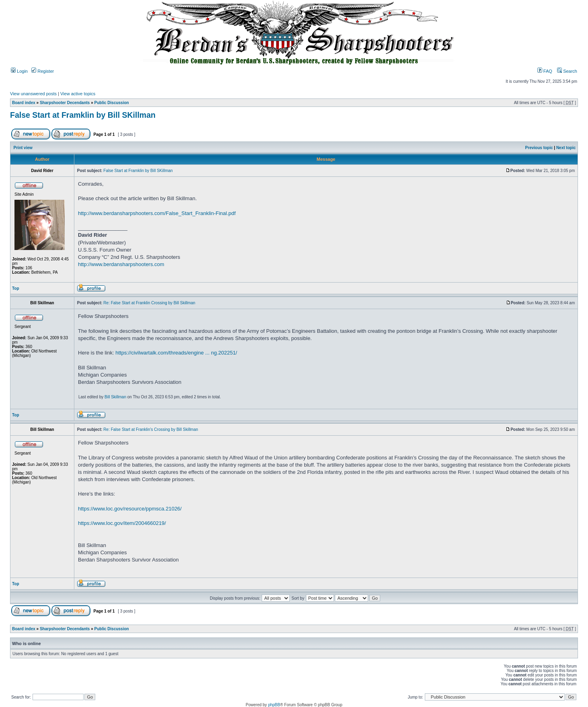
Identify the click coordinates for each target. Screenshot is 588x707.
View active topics (78, 94)
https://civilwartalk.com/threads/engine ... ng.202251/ (176, 353)
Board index (24, 103)
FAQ (545, 71)
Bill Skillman (115, 397)
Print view (23, 148)
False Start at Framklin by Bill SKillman (83, 115)
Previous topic (539, 148)
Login (19, 71)
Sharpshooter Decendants (65, 103)
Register (43, 71)
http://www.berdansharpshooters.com (121, 264)
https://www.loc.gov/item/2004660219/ (122, 523)
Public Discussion (112, 103)
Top (16, 288)
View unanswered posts (33, 94)
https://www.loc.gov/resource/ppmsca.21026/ (130, 509)
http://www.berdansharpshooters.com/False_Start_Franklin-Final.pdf (157, 213)
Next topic (566, 148)
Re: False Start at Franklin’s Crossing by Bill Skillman (151, 429)
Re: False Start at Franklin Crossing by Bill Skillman (149, 303)
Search (567, 71)
